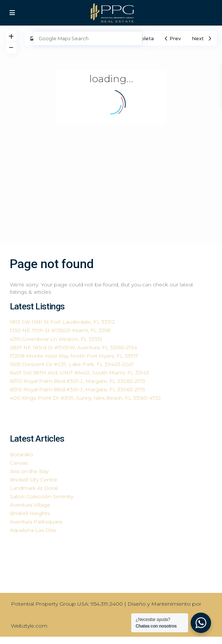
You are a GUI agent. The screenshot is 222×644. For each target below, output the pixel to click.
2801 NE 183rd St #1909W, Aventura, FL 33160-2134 (73, 347)
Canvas (19, 463)
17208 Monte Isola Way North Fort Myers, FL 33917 (74, 356)
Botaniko (22, 454)
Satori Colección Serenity (42, 496)
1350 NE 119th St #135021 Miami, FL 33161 (60, 330)
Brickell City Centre (34, 480)
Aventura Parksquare (36, 522)
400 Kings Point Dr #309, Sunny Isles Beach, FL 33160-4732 (85, 398)
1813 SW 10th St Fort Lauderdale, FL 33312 (62, 322)
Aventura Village (30, 505)
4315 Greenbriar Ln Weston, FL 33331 (56, 339)
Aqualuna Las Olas (33, 530)
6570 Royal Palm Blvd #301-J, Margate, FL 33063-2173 (77, 381)
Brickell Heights (30, 513)
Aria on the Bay (29, 471)
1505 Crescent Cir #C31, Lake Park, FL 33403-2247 (72, 364)
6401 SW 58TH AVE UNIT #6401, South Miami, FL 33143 (79, 373)
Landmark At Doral (34, 488)
